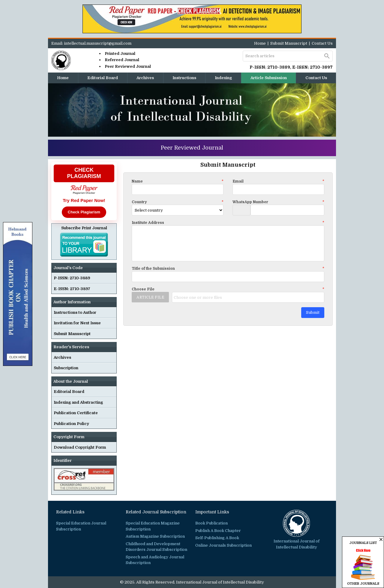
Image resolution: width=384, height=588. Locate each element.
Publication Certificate (76, 413)
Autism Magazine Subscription (155, 536)
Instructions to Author (75, 312)
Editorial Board (103, 78)
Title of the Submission (228, 269)
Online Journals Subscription (223, 545)
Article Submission (269, 78)
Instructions (184, 78)
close (381, 539)
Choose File (228, 289)
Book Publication (211, 523)
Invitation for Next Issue (77, 323)
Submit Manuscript (289, 43)
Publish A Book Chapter (218, 531)
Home (260, 43)
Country (178, 202)
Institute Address (228, 223)
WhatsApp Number (278, 202)
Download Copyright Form (80, 447)
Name (178, 181)
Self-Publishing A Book (217, 538)
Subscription (66, 368)
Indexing (223, 78)
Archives (145, 78)
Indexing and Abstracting (78, 402)
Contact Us (322, 43)
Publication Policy (71, 424)
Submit (313, 312)
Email (278, 181)
